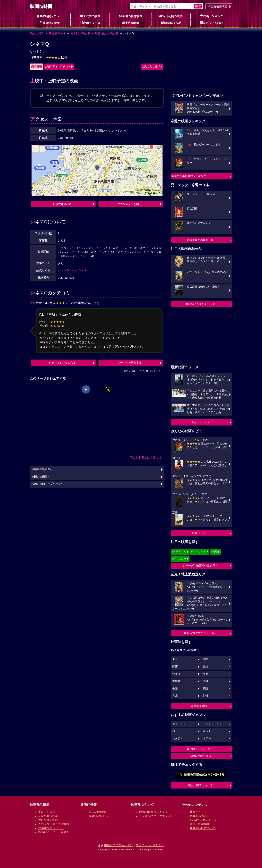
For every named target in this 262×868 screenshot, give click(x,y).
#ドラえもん (179, 552)
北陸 (206, 681)
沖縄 (206, 696)
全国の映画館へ (200, 706)
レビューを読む (211, 23)
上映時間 (50, 66)
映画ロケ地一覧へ (200, 756)
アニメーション (212, 724)
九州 (175, 696)
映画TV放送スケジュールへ (200, 633)
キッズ (207, 731)
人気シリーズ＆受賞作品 (54, 824)
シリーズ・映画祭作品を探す (200, 566)
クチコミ (65, 66)
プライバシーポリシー (150, 845)
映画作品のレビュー (51, 828)
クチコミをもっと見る (62, 363)
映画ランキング (211, 16)
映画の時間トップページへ (47, 484)
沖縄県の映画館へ (42, 469)
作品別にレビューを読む (54, 832)
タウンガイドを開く (129, 204)
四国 (206, 689)
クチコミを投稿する (129, 363)
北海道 (176, 674)
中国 (175, 689)
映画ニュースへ (200, 422)
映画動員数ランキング (154, 812)
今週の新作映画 (131, 16)
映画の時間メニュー (50, 16)
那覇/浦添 (37, 57)
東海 (206, 667)
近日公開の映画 (171, 16)
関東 (206, 659)
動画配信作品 (171, 23)
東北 (206, 674)
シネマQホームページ (72, 270)
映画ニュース (90, 23)
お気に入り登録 (151, 66)
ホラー (207, 739)
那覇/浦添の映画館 (107, 33)
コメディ (178, 739)
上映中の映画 (90, 16)
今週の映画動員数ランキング (189, 176)
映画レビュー (200, 533)
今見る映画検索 (218, 6)
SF (174, 731)
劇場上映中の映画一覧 (200, 240)
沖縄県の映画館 (80, 33)
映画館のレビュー (100, 816)
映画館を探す (50, 23)
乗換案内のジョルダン (119, 845)
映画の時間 (37, 33)
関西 (175, 667)
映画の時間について (200, 785)
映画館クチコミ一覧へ (200, 749)
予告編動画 (131, 23)
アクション (179, 724)
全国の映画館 (97, 812)
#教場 (214, 552)
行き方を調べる (62, 204)
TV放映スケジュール (203, 820)
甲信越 (176, 681)
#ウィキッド (199, 552)
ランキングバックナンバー (156, 816)
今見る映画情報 (200, 824)
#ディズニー (179, 559)
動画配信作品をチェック (200, 304)
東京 (175, 659)
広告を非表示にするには (146, 457)
